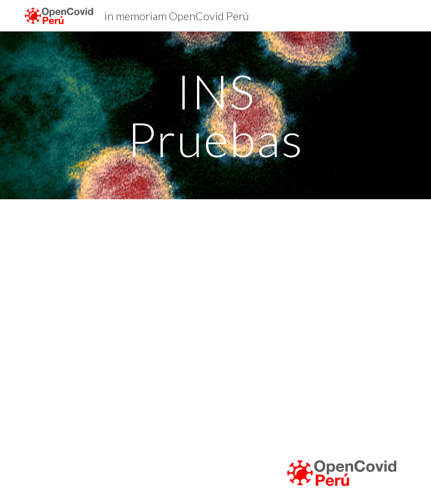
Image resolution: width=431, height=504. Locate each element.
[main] (215, 115)
